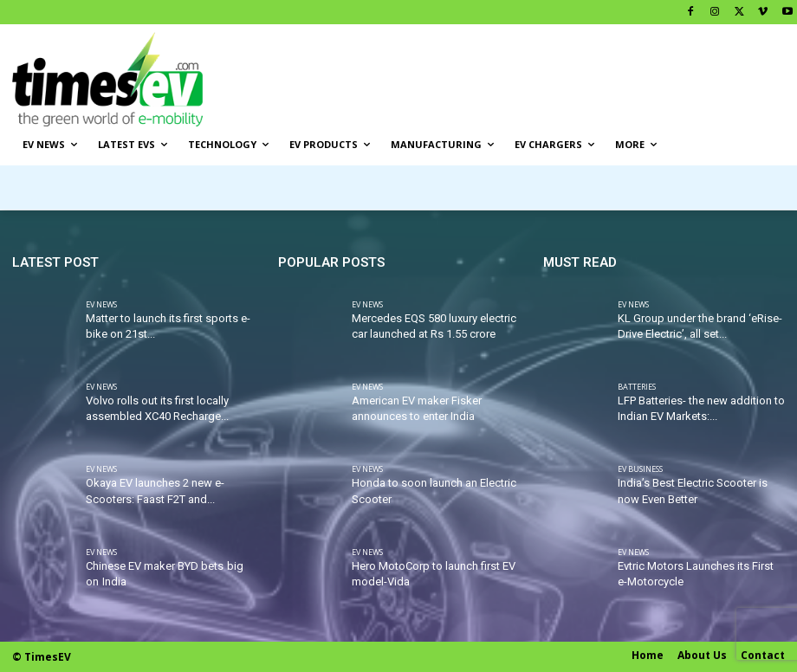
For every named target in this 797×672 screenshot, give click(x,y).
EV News (101, 304)
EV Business (640, 470)
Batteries (637, 387)
